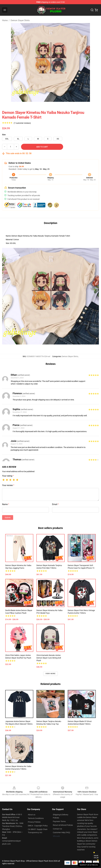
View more (51, 674)
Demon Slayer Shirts (20, 20)
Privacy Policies (34, 822)
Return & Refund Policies (63, 825)
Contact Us (57, 829)
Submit (8, 517)
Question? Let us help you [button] (89, 865)
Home (5, 20)
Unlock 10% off (96, 857)
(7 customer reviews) (22, 123)
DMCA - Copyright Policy (38, 826)
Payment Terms (59, 821)
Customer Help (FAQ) (61, 832)
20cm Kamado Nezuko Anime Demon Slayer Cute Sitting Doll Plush (49, 658)
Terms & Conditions (36, 818)
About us (32, 815)
